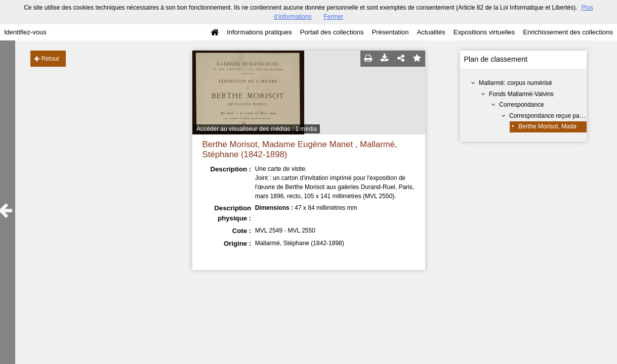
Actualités (431, 32)
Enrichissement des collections (568, 32)
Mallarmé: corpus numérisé (516, 83)
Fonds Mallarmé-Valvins (521, 94)
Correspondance (522, 105)
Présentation (390, 32)
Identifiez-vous (25, 32)
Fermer (334, 17)
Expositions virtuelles (484, 32)
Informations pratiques (259, 32)
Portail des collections (332, 32)
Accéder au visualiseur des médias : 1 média (257, 129)
